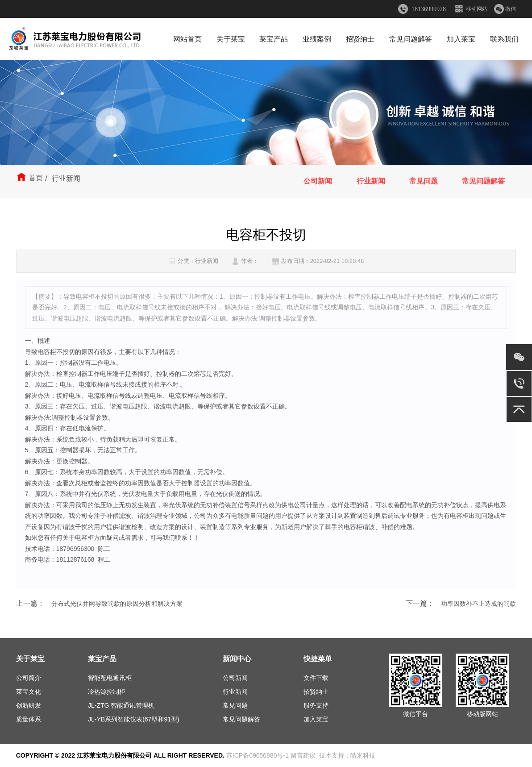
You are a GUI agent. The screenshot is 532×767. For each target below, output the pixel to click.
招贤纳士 (360, 39)
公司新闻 (318, 181)
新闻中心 (237, 659)
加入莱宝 (461, 39)
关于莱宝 (231, 39)
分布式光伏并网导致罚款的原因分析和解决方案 (117, 604)
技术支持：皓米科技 (347, 755)
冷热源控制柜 (107, 692)
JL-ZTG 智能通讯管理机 (121, 705)
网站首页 (187, 39)
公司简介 (29, 678)
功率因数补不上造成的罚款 (478, 604)
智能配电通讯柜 (110, 678)
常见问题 (424, 181)
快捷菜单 (318, 659)
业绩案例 (317, 39)
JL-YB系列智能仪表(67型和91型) (134, 719)
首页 (36, 178)
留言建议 (303, 755)
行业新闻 (370, 181)
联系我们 (504, 39)
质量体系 (29, 719)
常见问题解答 (411, 39)
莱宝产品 (274, 39)
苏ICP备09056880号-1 (258, 755)
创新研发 (29, 705)
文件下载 (316, 678)
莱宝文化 (29, 692)
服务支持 (316, 705)
